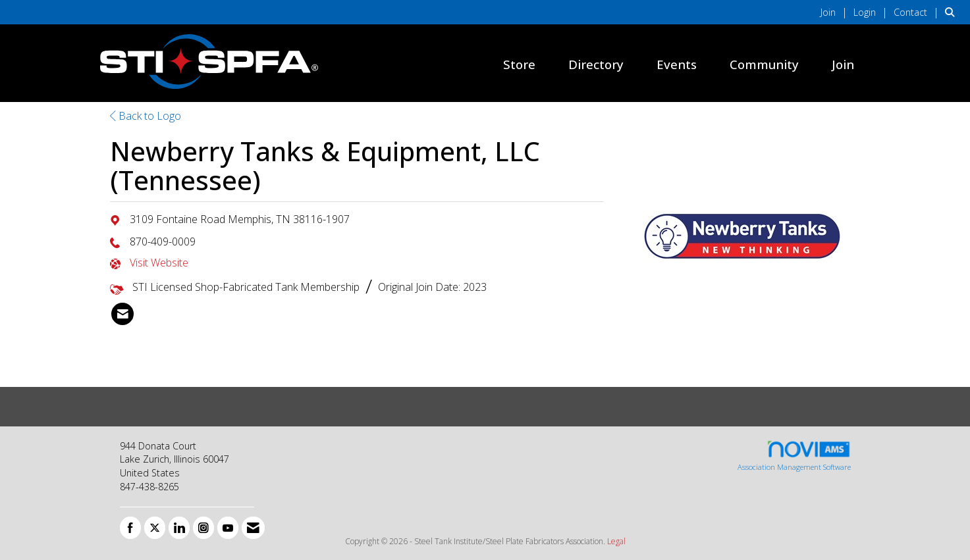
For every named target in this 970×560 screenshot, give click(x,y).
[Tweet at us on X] (155, 528)
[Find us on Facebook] (130, 528)
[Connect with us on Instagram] (203, 528)
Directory (596, 64)
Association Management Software (794, 456)
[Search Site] (953, 12)
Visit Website (159, 263)
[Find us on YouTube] (228, 528)
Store (519, 64)
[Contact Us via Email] (253, 528)
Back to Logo (146, 116)
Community (764, 64)
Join (843, 64)
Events (677, 64)
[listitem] (836, 12)
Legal (616, 541)
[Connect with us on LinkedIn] (179, 528)
